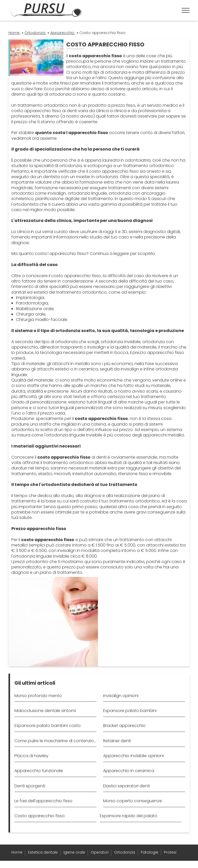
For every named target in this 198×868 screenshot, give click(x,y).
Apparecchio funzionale (39, 771)
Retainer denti (117, 741)
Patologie (150, 852)
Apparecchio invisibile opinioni (133, 756)
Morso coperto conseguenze (133, 801)
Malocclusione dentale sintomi (45, 711)
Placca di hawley (31, 756)
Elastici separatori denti (126, 786)
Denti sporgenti (30, 786)
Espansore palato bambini (130, 711)
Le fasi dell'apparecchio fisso (43, 801)
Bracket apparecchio (124, 726)
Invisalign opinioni (121, 696)
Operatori (100, 852)
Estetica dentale (43, 852)
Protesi (170, 852)
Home (17, 852)
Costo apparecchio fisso (40, 816)
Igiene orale (74, 852)
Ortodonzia (125, 852)
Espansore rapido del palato (129, 816)
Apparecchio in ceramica (129, 771)
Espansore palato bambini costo (48, 726)
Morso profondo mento (38, 696)
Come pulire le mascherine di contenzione (55, 741)
